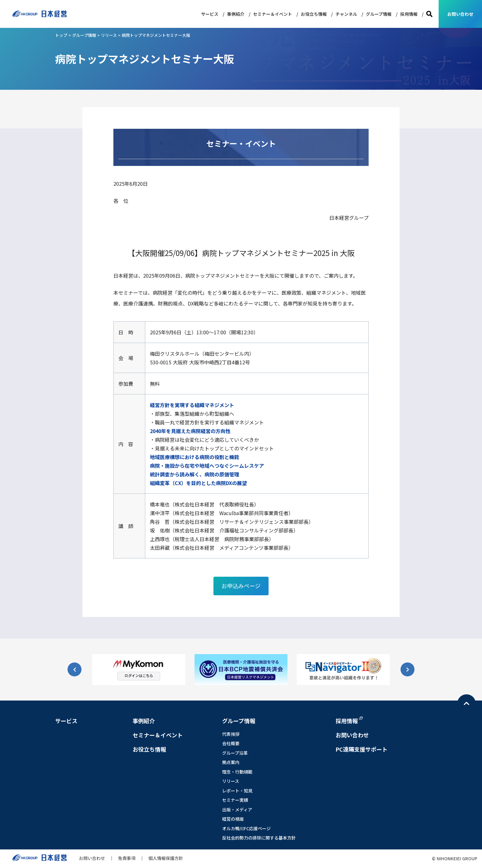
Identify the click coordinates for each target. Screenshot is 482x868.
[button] (408, 669)
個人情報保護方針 (166, 858)
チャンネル (346, 14)
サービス (210, 14)
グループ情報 (379, 14)
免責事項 (127, 858)
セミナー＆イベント (273, 14)
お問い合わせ (460, 14)
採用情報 (409, 14)
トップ (61, 35)
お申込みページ (241, 586)
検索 (429, 14)
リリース (109, 35)
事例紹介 (236, 14)
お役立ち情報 (314, 14)
